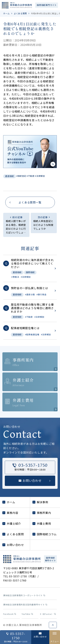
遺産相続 (10, 176)
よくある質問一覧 (30, 202)
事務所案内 (42, 513)
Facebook (10, 614)
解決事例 (40, 502)
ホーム (6, 13)
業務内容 (10, 513)
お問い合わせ (13, 545)
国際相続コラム (45, 534)
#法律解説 (40, 176)
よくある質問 (20, 13)
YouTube (27, 614)
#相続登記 (21, 176)
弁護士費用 (42, 523)
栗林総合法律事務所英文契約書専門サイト (25, 605)
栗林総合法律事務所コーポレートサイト (24, 596)
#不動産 (31, 176)
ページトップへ (53, 625)
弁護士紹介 (12, 523)
